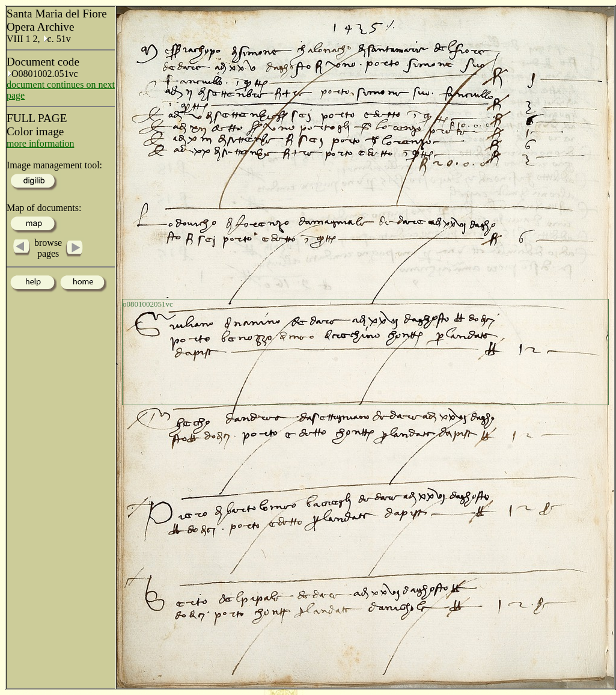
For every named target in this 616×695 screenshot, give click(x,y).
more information (40, 143)
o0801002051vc (148, 304)
